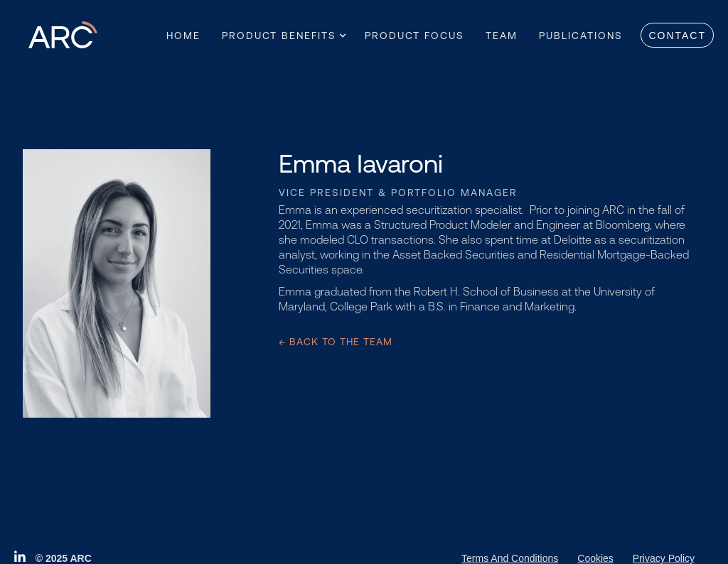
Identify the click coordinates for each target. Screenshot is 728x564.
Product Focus (414, 36)
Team (502, 36)
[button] (279, 36)
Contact (677, 36)
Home (183, 36)
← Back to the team (336, 342)
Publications (581, 36)
